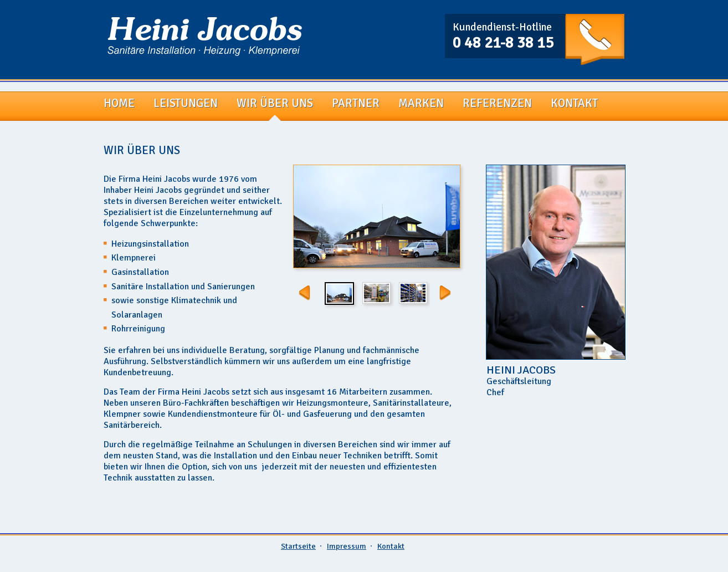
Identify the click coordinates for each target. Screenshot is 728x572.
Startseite (298, 546)
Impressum (347, 546)
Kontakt (391, 546)
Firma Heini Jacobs (205, 36)
